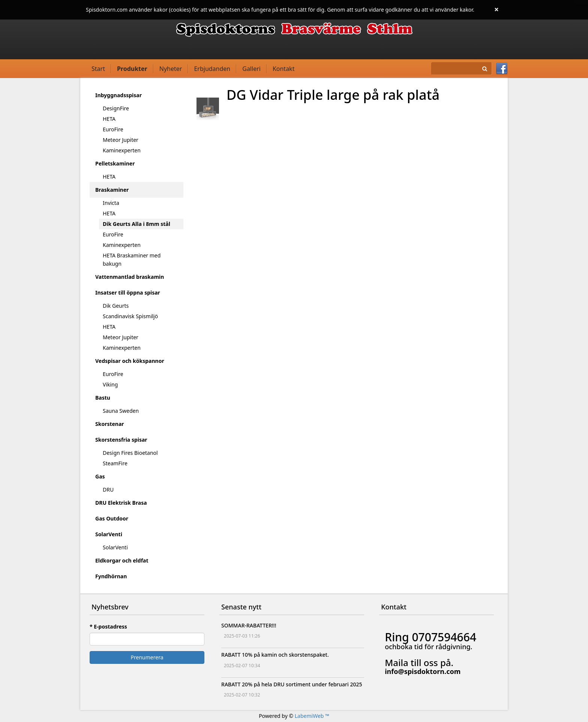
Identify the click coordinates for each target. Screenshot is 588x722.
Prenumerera (147, 657)
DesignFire (116, 108)
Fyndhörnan (111, 576)
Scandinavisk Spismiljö (130, 316)
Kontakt (284, 69)
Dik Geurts (116, 306)
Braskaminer (112, 190)
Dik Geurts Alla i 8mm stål (136, 224)
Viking (110, 384)
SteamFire (115, 463)
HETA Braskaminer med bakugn (132, 259)
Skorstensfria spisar (121, 440)
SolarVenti (109, 534)
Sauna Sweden (121, 411)
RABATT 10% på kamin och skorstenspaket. (275, 655)
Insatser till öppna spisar (128, 293)
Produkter (132, 69)
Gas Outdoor (112, 518)
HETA (109, 119)
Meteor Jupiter (121, 140)
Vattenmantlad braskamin (130, 277)
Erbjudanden (212, 69)
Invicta (111, 203)
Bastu (103, 398)
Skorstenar (110, 424)
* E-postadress (108, 626)
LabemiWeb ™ (312, 716)
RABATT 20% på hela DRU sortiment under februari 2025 (292, 684)
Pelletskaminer (115, 163)
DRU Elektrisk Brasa (121, 503)
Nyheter (171, 69)
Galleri (251, 69)
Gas (100, 476)
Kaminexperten (122, 150)
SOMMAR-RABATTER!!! (249, 625)
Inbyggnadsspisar (118, 95)
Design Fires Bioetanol (130, 453)
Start (98, 69)
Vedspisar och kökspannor (130, 361)
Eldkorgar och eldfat (122, 560)
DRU (108, 490)
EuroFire (113, 129)
